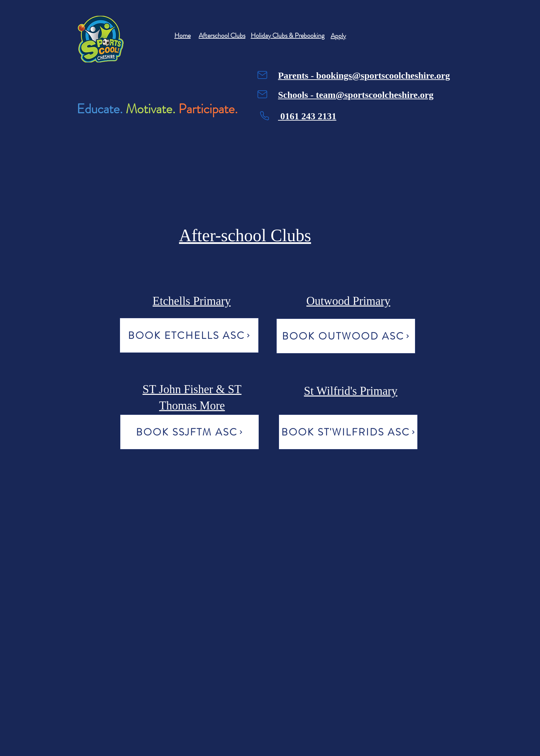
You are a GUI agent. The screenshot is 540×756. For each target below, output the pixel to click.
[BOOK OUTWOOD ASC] (346, 336)
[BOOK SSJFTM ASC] (189, 432)
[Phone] (264, 116)
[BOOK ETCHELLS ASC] (189, 335)
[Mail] (262, 75)
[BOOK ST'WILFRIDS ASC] (348, 432)
